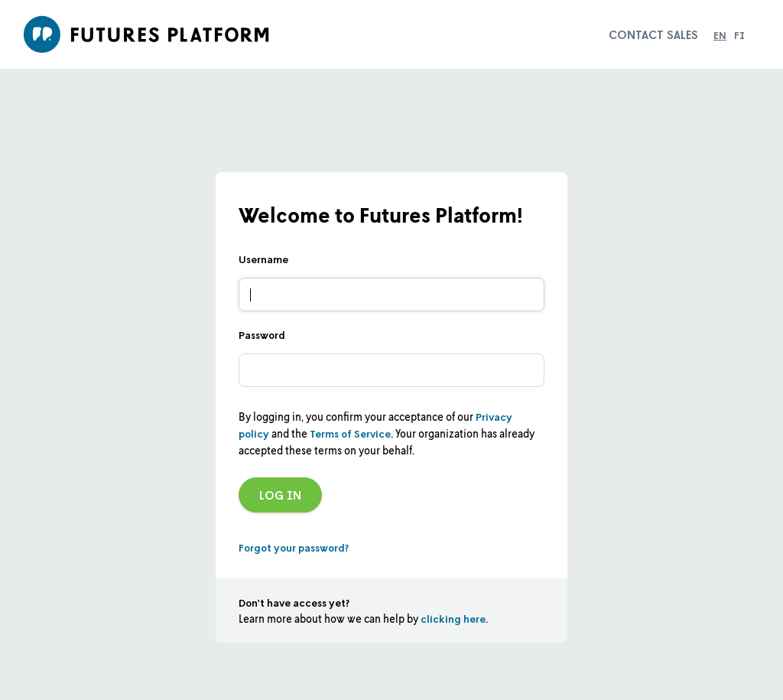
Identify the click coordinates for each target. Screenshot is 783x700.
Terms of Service (350, 433)
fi (739, 35)
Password (262, 335)
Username (263, 259)
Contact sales (653, 34)
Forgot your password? (294, 547)
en (720, 35)
